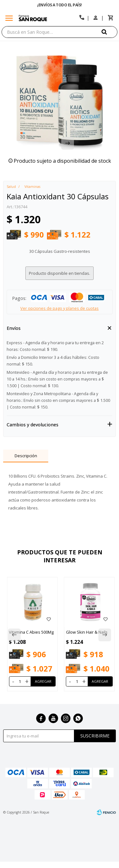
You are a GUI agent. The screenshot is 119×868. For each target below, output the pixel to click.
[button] (109, 32)
